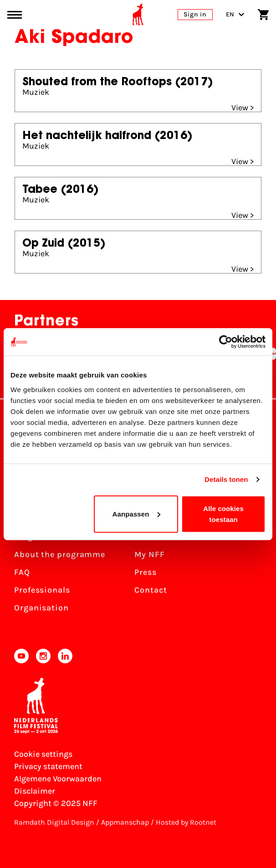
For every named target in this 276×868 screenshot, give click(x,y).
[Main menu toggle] (15, 15)
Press (146, 572)
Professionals (42, 590)
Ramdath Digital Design (54, 822)
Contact (151, 590)
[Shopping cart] (263, 15)
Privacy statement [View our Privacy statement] (48, 766)
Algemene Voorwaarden (58, 779)
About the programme (60, 554)
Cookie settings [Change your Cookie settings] (43, 754)
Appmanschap (125, 822)
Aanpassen (136, 514)
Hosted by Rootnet (186, 822)
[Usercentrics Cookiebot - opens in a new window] (226, 342)
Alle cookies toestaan (223, 514)
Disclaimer (35, 791)
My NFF (149, 554)
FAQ (22, 572)
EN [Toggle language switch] (235, 14)
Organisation (41, 608)
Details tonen (226, 479)
